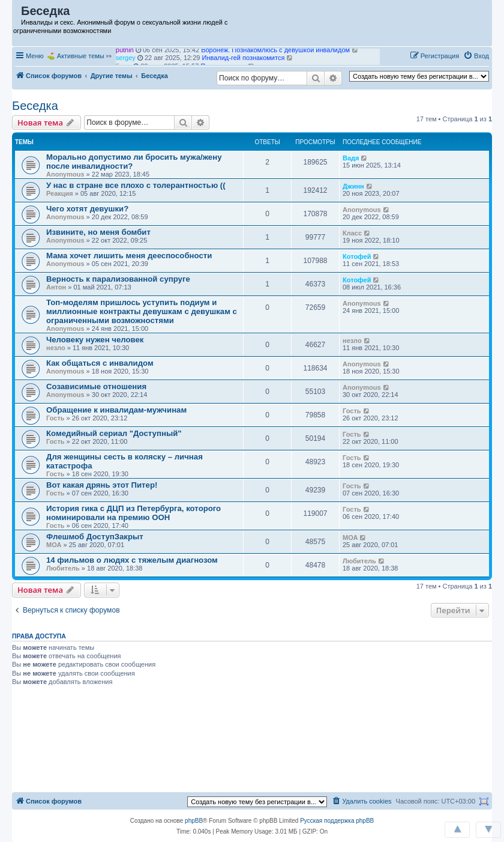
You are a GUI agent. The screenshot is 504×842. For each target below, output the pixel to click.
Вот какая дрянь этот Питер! (102, 485)
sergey (126, 60)
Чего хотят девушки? (87, 209)
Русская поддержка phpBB (337, 821)
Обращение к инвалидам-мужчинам (116, 410)
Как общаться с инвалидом (100, 363)
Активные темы (81, 56)
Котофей (357, 256)
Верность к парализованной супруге (118, 279)
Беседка (35, 106)
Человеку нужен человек (95, 340)
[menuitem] (476, 56)
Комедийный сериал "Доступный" (114, 433)
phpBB (194, 821)
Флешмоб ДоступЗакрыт (95, 537)
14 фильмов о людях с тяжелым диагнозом (132, 560)
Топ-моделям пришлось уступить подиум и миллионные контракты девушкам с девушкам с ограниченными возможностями (142, 311)
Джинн (353, 186)
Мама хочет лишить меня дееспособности (129, 256)
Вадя (351, 158)
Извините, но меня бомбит (98, 232)
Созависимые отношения (96, 386)
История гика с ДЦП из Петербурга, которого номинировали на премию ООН (133, 513)
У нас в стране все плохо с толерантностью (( (136, 185)
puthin (125, 52)
